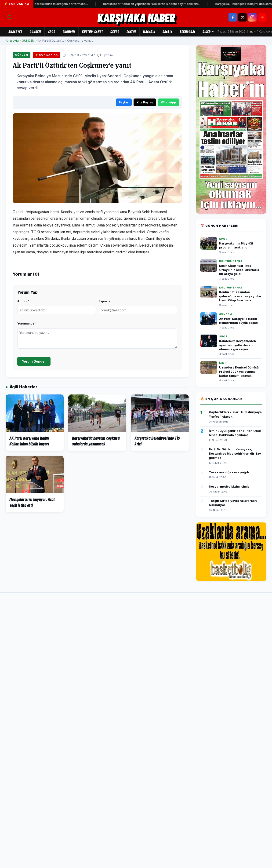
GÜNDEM (35, 32)
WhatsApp (168, 102)
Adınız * (23, 301)
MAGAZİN (149, 32)
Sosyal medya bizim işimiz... (231, 486)
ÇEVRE (115, 32)
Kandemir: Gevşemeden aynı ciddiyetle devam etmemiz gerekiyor (238, 345)
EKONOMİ (69, 32)
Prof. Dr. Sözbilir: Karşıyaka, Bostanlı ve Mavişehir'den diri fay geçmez (235, 453)
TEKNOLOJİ (187, 32)
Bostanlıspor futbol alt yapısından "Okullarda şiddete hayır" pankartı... (111, 4)
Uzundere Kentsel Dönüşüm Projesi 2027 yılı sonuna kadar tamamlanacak (240, 372)
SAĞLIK (167, 32)
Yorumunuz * (27, 323)
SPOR (52, 32)
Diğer (208, 32)
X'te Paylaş (145, 102)
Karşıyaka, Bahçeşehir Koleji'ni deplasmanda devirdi (211, 4)
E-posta (105, 301)
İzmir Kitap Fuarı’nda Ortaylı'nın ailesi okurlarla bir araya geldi (239, 270)
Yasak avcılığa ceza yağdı (229, 472)
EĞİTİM (131, 32)
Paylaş (124, 102)
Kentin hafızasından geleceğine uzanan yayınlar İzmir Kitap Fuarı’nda (240, 296)
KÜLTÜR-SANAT (93, 32)
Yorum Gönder (34, 361)
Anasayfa (15, 32)
